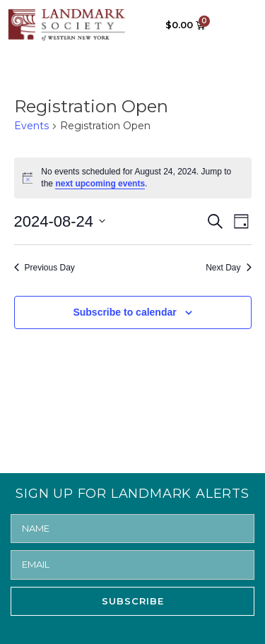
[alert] (133, 178)
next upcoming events (100, 184)
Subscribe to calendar (124, 312)
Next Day (228, 268)
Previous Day (45, 268)
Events (31, 126)
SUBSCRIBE (133, 601)
